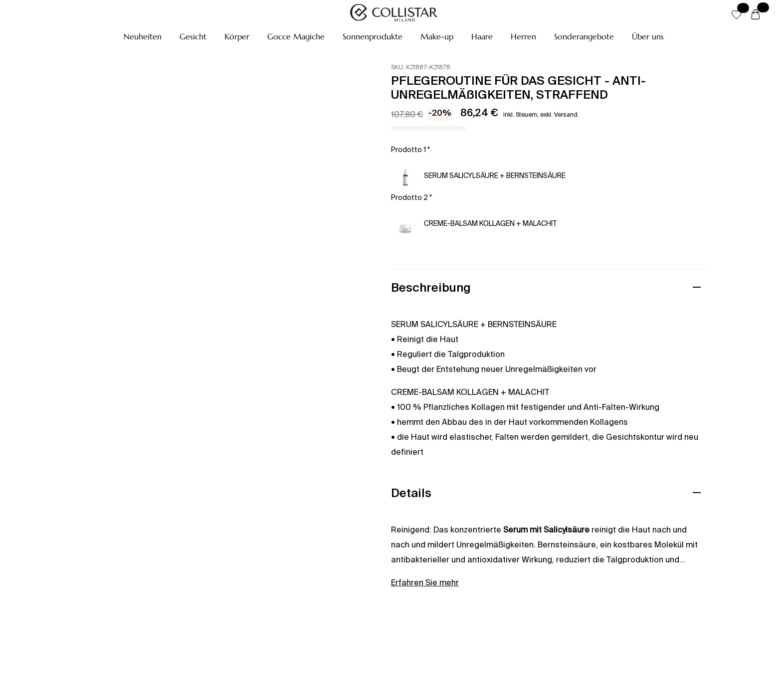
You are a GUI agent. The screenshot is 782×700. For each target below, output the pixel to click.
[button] (143, 36)
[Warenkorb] (756, 15)
